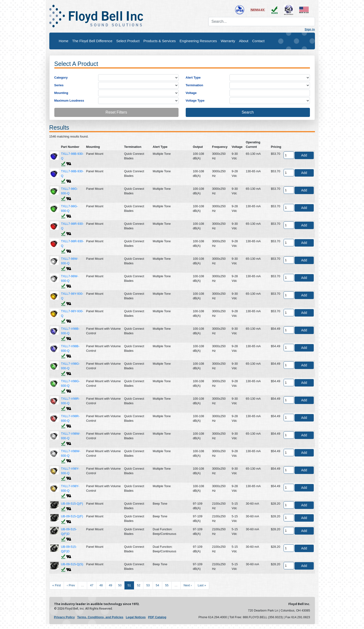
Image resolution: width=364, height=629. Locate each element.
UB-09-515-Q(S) (72, 564)
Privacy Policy (64, 617)
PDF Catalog (157, 617)
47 (92, 585)
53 (148, 585)
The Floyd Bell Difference (92, 41)
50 (120, 585)
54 (157, 585)
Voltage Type (195, 101)
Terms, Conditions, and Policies (100, 617)
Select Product (128, 41)
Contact (258, 41)
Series (59, 85)
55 (167, 585)
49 (110, 585)
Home (64, 41)
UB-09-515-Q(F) (72, 504)
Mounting (61, 93)
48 (101, 585)
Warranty (228, 41)
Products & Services (160, 41)
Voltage (191, 93)
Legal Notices (136, 617)
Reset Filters (116, 112)
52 (139, 585)
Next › (188, 585)
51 (129, 585)
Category (61, 78)
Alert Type (193, 78)
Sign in (310, 29)
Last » (202, 585)
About (244, 41)
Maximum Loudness (69, 101)
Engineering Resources (198, 41)
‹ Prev (71, 585)
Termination (194, 85)
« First (57, 585)
